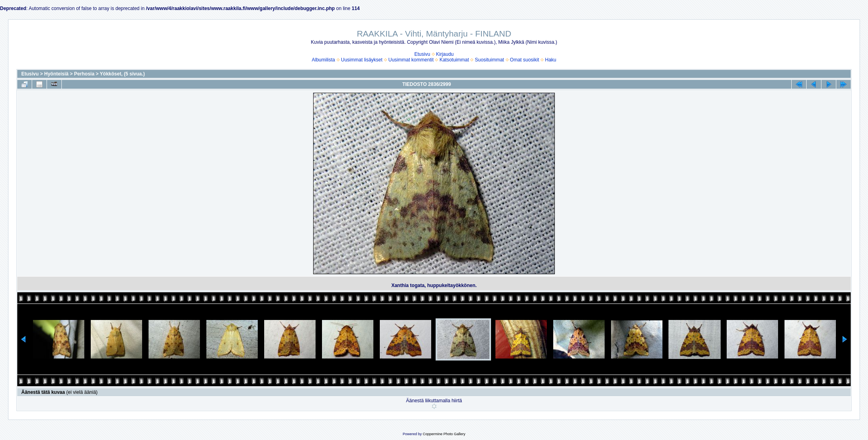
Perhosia (84, 74)
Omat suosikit (525, 60)
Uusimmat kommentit (411, 60)
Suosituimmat (490, 60)
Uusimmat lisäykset (362, 60)
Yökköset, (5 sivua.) (122, 74)
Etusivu (422, 54)
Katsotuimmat (454, 60)
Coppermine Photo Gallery (444, 434)
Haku (550, 60)
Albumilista (324, 60)
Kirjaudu (445, 54)
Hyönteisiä (56, 74)
